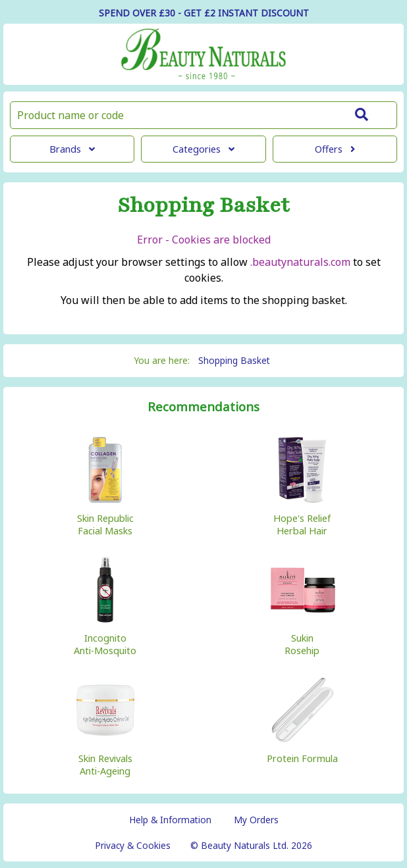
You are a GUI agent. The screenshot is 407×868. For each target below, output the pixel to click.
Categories (203, 149)
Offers (335, 149)
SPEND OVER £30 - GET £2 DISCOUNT (204, 13)
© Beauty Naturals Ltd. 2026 (251, 845)
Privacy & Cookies (133, 845)
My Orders (256, 820)
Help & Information (170, 820)
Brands (72, 149)
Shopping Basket (234, 360)
